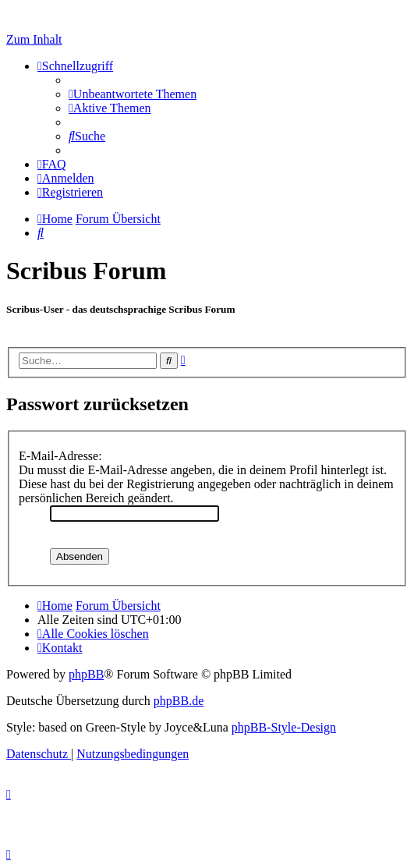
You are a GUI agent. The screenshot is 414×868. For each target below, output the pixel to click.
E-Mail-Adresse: (60, 456)
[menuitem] (133, 94)
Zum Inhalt (34, 39)
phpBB (86, 674)
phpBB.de (179, 701)
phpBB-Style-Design (284, 727)
